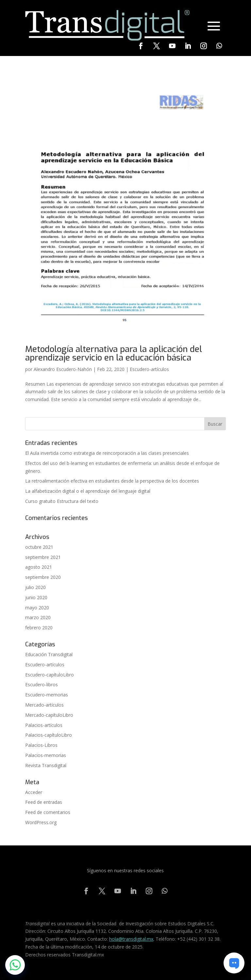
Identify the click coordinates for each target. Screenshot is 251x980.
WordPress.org (41, 822)
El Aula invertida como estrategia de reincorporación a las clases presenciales (107, 453)
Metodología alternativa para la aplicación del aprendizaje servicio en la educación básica (114, 353)
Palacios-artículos (44, 725)
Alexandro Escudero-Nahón (63, 369)
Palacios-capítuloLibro (49, 735)
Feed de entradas (44, 802)
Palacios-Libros (41, 745)
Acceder (34, 792)
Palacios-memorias (46, 755)
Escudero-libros (42, 684)
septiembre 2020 (43, 577)
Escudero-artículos (149, 369)
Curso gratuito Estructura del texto (62, 501)
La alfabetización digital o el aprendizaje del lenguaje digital (88, 491)
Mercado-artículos (44, 705)
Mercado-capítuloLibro (49, 715)
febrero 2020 (39, 628)
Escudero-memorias (47, 695)
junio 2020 (36, 597)
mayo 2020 (37, 608)
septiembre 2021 (43, 557)
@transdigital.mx (136, 939)
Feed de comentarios (48, 812)
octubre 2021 (39, 547)
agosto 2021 (39, 567)
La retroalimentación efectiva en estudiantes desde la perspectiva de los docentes (112, 481)
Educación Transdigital (49, 654)
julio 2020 (35, 587)
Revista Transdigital (46, 765)
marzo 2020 (38, 617)
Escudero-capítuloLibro (50, 675)
